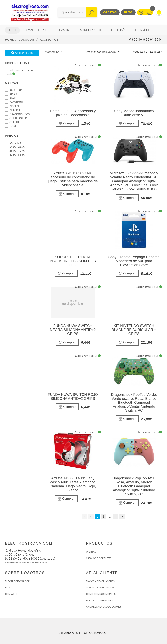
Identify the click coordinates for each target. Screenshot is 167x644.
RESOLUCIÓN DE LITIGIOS (100, 588)
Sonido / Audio (91, 30)
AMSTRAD (14, 90)
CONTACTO (11, 594)
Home (9, 40)
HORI (10, 126)
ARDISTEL (13, 94)
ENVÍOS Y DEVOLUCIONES (100, 581)
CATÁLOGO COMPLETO (99, 558)
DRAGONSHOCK (18, 114)
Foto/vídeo (142, 30)
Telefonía (118, 30)
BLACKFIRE (14, 110)
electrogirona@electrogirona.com (26, 563)
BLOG (8, 588)
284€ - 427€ (15, 151)
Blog (128, 12)
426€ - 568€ (15, 155)
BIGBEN (12, 106)
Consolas (27, 40)
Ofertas (110, 12)
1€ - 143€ (13, 143)
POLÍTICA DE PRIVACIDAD (100, 600)
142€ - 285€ (15, 147)
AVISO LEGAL (93, 607)
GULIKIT (12, 122)
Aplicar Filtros (22, 53)
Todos (12, 30)
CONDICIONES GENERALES (101, 594)
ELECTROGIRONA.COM (17, 581)
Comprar (67, 124)
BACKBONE (14, 102)
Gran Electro (35, 30)
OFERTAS (91, 552)
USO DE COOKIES (112, 607)
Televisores (63, 30)
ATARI (11, 98)
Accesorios (49, 40)
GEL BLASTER (16, 118)
